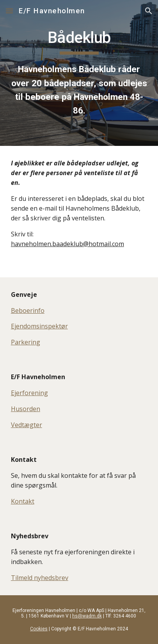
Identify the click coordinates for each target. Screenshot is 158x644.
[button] (9, 11)
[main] (79, 73)
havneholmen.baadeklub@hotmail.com (67, 244)
